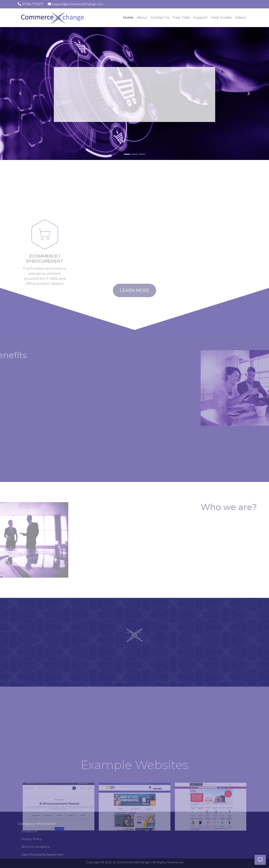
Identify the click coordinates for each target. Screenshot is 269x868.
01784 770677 (33, 4)
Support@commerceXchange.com (78, 4)
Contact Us (160, 18)
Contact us (29, 831)
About (142, 18)
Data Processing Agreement (42, 855)
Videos (241, 18)
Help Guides (221, 18)
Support (200, 18)
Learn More (134, 296)
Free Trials (181, 18)
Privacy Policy (31, 839)
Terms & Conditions (35, 847)
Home (129, 17)
